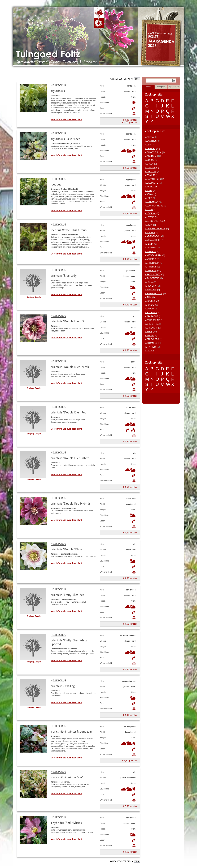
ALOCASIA (150, 213)
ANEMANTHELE (153, 240)
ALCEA (149, 198)
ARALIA (149, 282)
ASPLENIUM (151, 328)
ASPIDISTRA (151, 324)
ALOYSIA (150, 217)
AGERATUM (151, 187)
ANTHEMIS (151, 259)
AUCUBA (150, 351)
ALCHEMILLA (152, 202)
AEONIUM (150, 175)
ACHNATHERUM (153, 152)
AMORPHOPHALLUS (155, 229)
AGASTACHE (152, 183)
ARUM (148, 297)
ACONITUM (151, 156)
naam (148, 87)
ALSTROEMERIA (153, 221)
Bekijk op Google (34, 297)
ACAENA (149, 137)
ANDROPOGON (153, 236)
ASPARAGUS (152, 316)
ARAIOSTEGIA (152, 278)
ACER (148, 145)
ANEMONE (150, 248)
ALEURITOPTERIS (154, 206)
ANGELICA (150, 252)
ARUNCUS (150, 301)
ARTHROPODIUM (154, 293)
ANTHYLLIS (151, 267)
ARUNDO (150, 305)
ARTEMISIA (151, 290)
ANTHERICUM (152, 263)
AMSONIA (150, 232)
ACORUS (150, 160)
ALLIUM (149, 210)
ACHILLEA (150, 149)
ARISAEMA (151, 286)
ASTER (149, 332)
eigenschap (174, 87)
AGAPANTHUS (152, 179)
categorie (161, 87)
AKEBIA (149, 194)
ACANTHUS (151, 141)
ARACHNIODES (153, 274)
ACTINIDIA (150, 168)
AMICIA (149, 225)
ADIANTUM (151, 171)
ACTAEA (149, 164)
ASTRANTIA (151, 343)
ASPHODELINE (153, 320)
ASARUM (150, 309)
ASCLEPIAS (151, 313)
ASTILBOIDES (152, 339)
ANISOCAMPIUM (153, 255)
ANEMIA (149, 244)
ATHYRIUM (151, 347)
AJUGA (149, 191)
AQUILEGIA (151, 271)
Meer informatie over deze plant (66, 119)
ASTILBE (149, 335)
